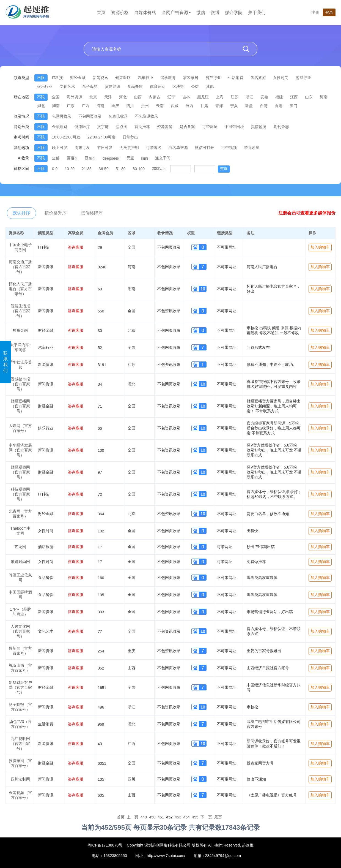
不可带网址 (234, 127)
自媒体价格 (145, 13)
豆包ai (90, 158)
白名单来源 (178, 148)
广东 (71, 106)
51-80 (121, 169)
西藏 (175, 106)
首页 (101, 13)
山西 (138, 97)
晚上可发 (60, 148)
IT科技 (57, 78)
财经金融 (78, 78)
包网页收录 (62, 116)
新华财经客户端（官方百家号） (20, 687)
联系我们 (5, 362)
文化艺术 (67, 86)
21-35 (87, 169)
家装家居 (191, 78)
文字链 (103, 127)
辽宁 (171, 97)
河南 (324, 97)
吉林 (186, 97)
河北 (123, 97)
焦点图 (122, 127)
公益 (195, 86)
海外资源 (75, 97)
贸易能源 (112, 86)
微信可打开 (205, 148)
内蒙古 (155, 97)
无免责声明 (129, 148)
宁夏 (234, 106)
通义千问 (163, 158)
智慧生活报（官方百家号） (20, 311)
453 (178, 817)
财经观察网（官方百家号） (20, 472)
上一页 (133, 817)
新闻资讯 (100, 78)
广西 (86, 106)
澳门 (293, 106)
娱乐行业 (45, 86)
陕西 (189, 106)
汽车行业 (145, 78)
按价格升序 (56, 213)
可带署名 (154, 148)
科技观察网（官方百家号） (20, 494)
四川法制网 (20, 779)
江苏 (235, 97)
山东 (309, 97)
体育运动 (158, 86)
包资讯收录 (118, 116)
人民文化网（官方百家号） (20, 631)
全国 (56, 97)
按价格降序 (92, 213)
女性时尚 (281, 78)
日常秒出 (130, 137)
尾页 (218, 817)
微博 (215, 13)
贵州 (145, 106)
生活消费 (236, 78)
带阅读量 (252, 148)
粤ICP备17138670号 (105, 845)
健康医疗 (123, 78)
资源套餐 (165, 127)
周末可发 (82, 148)
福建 (279, 97)
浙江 (249, 97)
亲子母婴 (90, 86)
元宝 (130, 158)
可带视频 (229, 148)
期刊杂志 (281, 127)
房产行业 (213, 78)
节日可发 (105, 148)
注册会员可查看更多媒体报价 (307, 213)
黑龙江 (203, 97)
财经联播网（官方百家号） (20, 406)
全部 (56, 158)
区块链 (178, 86)
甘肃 (204, 106)
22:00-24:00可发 (102, 137)
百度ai (72, 158)
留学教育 (168, 78)
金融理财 (60, 127)
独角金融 (20, 330)
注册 (315, 12)
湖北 (41, 106)
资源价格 (120, 13)
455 (195, 817)
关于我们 (257, 13)
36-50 (104, 169)
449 (144, 817)
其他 (210, 86)
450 (152, 817)
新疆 (249, 106)
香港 (279, 106)
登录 (329, 12)
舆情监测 (259, 127)
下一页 (206, 817)
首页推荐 (142, 127)
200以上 (159, 168)
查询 (224, 169)
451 (161, 817)
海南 (100, 106)
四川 (130, 106)
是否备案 (187, 127)
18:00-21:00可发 (66, 137)
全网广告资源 (176, 13)
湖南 (56, 106)
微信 (201, 13)
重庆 (115, 106)
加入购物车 (320, 247)
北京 (93, 97)
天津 (108, 97)
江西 (294, 97)
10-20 (70, 169)
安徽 (264, 97)
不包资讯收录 (147, 116)
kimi (145, 158)
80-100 (139, 169)
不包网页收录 (90, 116)
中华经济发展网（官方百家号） (20, 450)
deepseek (111, 158)
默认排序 (21, 213)
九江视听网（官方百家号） (20, 744)
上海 (220, 97)
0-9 (55, 169)
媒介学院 (234, 13)
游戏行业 (303, 78)
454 (187, 817)
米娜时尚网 (20, 562)
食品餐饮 (135, 86)
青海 (219, 106)
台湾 (264, 106)
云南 (160, 106)
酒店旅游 (258, 78)
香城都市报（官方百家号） (20, 384)
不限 (41, 78)
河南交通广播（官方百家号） (20, 267)
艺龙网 (20, 547)
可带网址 (210, 127)
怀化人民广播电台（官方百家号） (20, 289)
